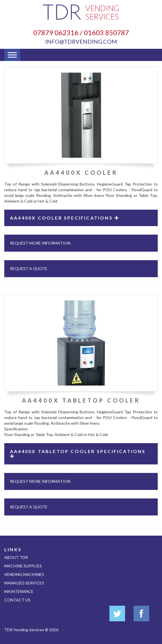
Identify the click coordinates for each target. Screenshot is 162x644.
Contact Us (17, 600)
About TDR (16, 557)
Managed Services (24, 583)
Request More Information (40, 243)
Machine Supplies (23, 566)
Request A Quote (29, 269)
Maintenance (19, 591)
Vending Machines (24, 574)
